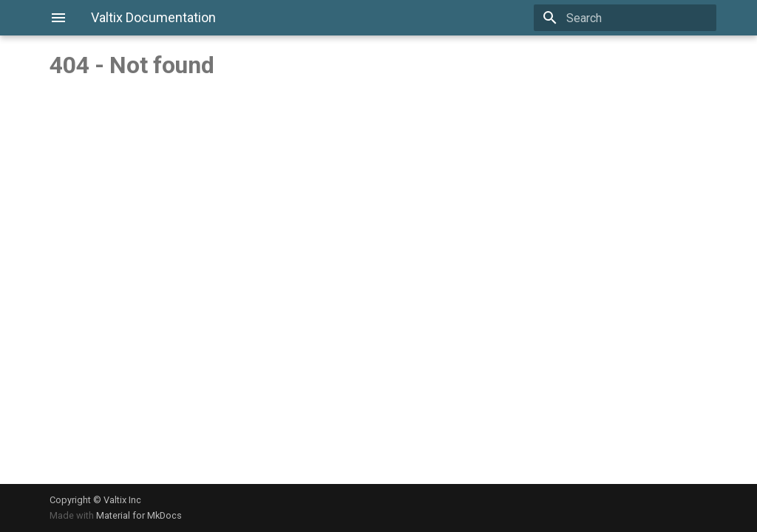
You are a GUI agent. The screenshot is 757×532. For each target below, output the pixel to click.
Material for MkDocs (139, 515)
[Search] (630, 18)
